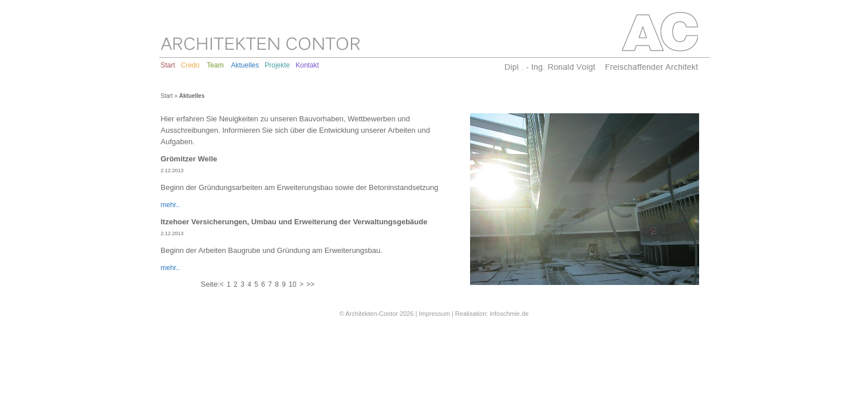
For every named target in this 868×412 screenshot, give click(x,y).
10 (292, 284)
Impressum (434, 314)
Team (215, 65)
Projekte (277, 65)
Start (168, 65)
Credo (190, 65)
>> (309, 284)
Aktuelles (245, 65)
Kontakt (307, 65)
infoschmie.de (509, 314)
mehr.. (170, 205)
